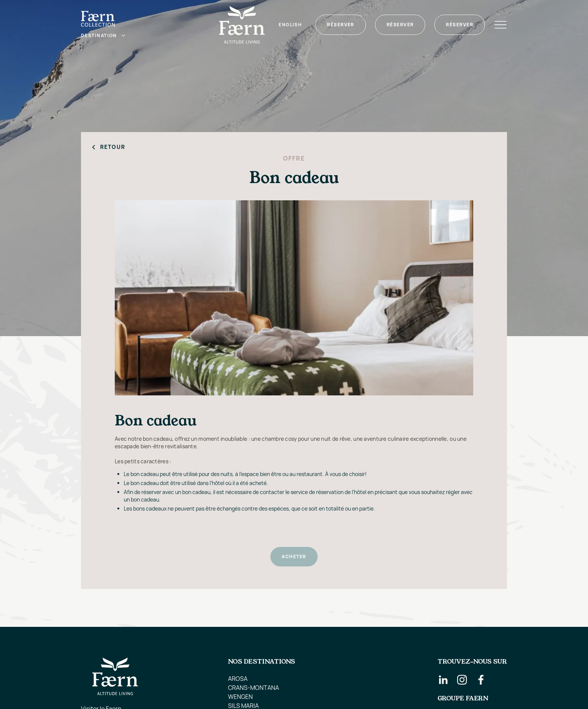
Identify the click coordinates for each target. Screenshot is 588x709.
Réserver (341, 25)
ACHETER (294, 557)
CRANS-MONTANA (253, 688)
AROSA (238, 679)
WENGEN (240, 697)
